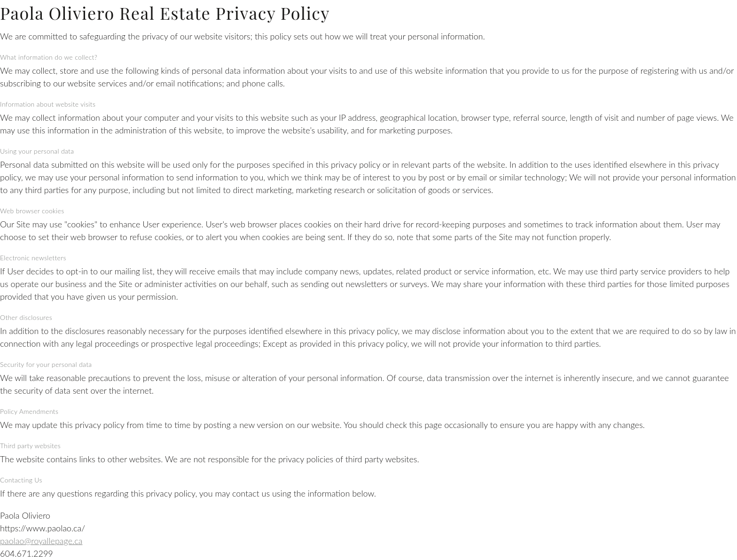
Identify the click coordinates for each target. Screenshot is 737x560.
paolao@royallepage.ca (41, 541)
